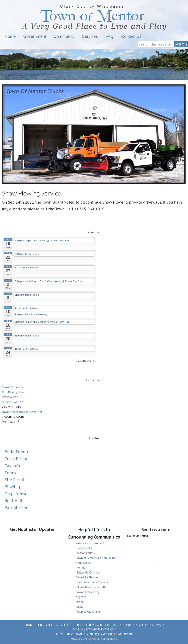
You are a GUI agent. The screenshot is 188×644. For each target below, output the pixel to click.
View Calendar (86, 361)
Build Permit (17, 452)
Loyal (79, 607)
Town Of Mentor (94, 16)
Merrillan (81, 567)
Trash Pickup (17, 459)
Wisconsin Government (90, 543)
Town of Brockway (88, 592)
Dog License (16, 494)
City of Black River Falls (91, 587)
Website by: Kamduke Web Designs (94, 639)
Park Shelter (16, 507)
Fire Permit (15, 480)
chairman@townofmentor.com (94, 629)
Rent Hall (14, 500)
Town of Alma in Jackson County (96, 558)
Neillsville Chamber (88, 572)
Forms (10, 473)
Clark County (84, 548)
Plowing (12, 487)
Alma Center (84, 563)
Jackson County (85, 553)
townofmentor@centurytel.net (22, 412)
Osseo (80, 602)
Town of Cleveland (88, 611)
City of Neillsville (87, 577)
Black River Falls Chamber (92, 582)
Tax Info (12, 466)
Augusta (81, 597)
